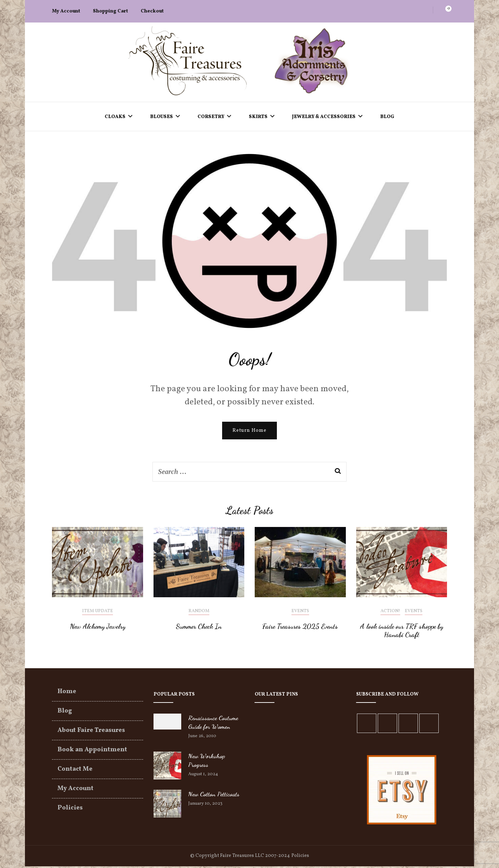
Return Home (249, 432)
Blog (387, 117)
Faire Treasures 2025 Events (300, 628)
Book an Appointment (92, 751)
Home (67, 693)
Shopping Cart (110, 11)
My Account (66, 11)
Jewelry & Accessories (324, 117)
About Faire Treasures (91, 732)
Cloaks (115, 117)
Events (300, 613)
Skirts (258, 117)
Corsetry (211, 117)
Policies (70, 810)
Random (199, 613)
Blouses (161, 117)
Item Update (98, 613)
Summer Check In (199, 628)
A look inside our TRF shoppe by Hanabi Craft (402, 632)
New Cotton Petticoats (214, 796)
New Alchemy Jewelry (98, 628)
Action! (390, 613)
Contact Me (75, 771)
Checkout (152, 11)
